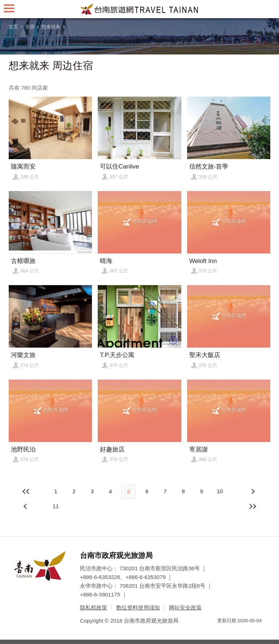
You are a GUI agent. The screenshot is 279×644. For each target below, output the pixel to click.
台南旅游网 (139, 9)
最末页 (253, 506)
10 (220, 491)
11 (56, 506)
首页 (13, 27)
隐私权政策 (94, 607)
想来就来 (51, 27)
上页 (253, 491)
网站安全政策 (185, 607)
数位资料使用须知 (138, 607)
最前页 (26, 491)
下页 (26, 506)
